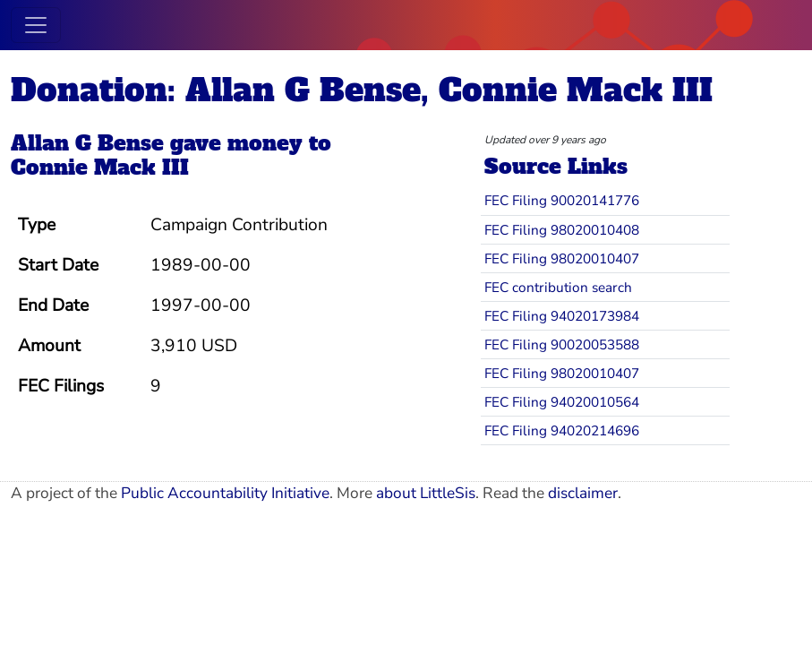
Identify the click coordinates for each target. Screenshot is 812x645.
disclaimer (583, 493)
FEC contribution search (558, 287)
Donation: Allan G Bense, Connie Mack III (362, 90)
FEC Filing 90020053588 (562, 344)
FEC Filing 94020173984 (562, 316)
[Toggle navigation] (36, 25)
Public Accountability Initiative (225, 493)
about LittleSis (426, 493)
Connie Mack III (100, 168)
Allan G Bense (87, 143)
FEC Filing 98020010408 (562, 230)
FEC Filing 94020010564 (562, 402)
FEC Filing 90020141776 (562, 200)
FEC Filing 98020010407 (562, 258)
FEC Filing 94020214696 (562, 430)
